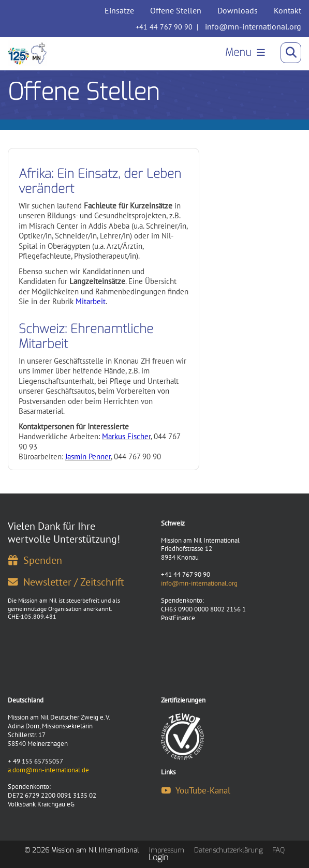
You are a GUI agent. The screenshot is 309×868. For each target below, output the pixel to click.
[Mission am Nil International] (27, 53)
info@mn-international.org (253, 26)
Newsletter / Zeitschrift (66, 582)
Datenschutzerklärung (228, 850)
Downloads (238, 10)
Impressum (167, 850)
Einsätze (119, 10)
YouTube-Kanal (196, 790)
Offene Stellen (176, 10)
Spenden (35, 560)
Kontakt (288, 10)
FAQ (278, 850)
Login (158, 857)
